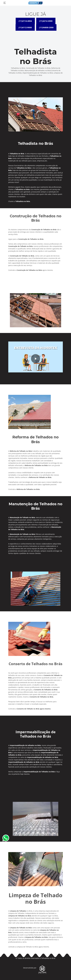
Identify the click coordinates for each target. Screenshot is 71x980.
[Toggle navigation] (5, 3)
